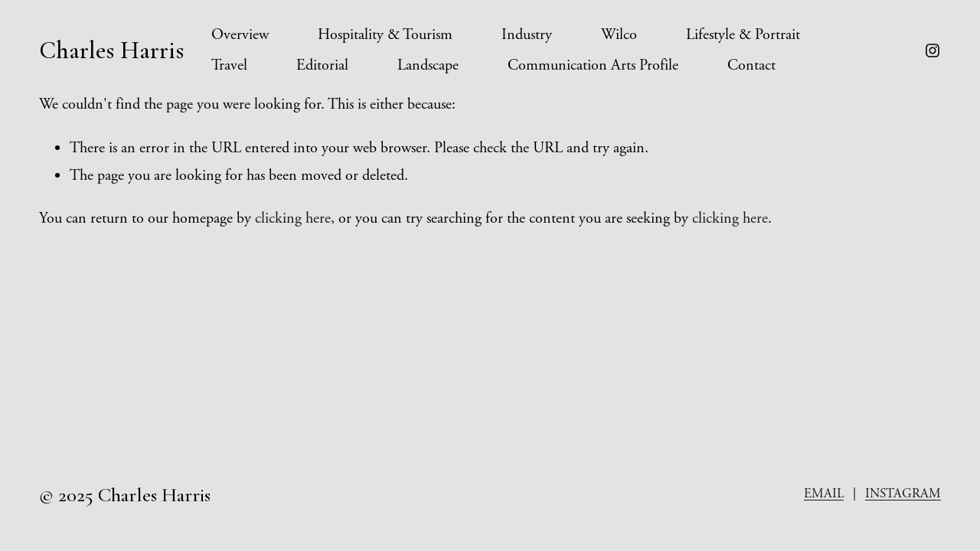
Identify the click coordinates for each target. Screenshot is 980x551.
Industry (527, 35)
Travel (229, 65)
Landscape (428, 65)
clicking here (293, 218)
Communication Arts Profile (593, 65)
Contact (751, 65)
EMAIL (824, 494)
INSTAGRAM (903, 494)
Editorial (322, 65)
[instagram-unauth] (933, 51)
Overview (240, 35)
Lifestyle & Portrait (743, 35)
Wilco (619, 35)
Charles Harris (111, 50)
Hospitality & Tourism (385, 35)
